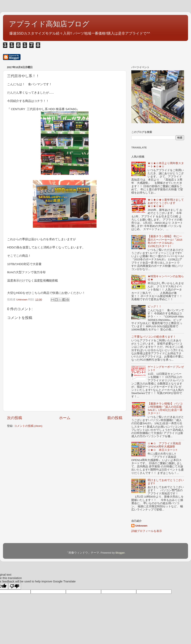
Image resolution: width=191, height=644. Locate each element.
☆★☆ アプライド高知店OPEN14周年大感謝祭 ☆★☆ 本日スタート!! (164, 447)
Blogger (120, 553)
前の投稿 (115, 418)
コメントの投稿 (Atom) (28, 426)
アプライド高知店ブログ (49, 24)
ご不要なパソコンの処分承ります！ (154, 337)
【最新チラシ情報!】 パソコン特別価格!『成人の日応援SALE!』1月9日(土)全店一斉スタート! (165, 409)
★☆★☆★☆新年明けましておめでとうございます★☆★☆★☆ (166, 203)
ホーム (65, 418)
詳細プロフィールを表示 (147, 531)
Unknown (141, 526)
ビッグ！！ (155, 307)
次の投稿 (15, 418)
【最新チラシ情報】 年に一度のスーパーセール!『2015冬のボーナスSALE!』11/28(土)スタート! (165, 241)
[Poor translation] (15, 586)
